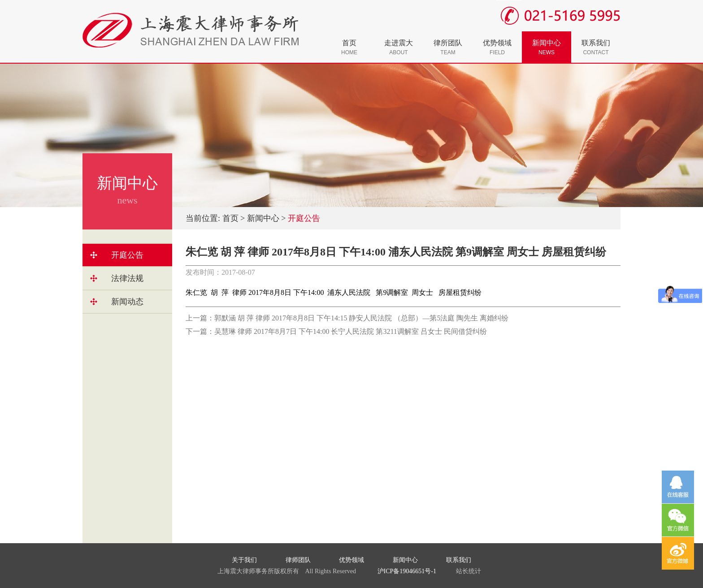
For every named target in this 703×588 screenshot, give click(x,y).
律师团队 (298, 560)
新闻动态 (127, 302)
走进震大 (399, 47)
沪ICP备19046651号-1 (407, 571)
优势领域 (497, 47)
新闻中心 (547, 47)
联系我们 (596, 47)
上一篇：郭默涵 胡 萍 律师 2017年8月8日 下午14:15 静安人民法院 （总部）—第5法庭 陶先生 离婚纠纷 (347, 318)
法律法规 (127, 278)
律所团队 (448, 47)
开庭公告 (127, 255)
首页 (349, 47)
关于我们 (244, 560)
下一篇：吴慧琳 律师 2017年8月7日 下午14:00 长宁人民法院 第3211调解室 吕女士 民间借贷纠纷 (336, 331)
